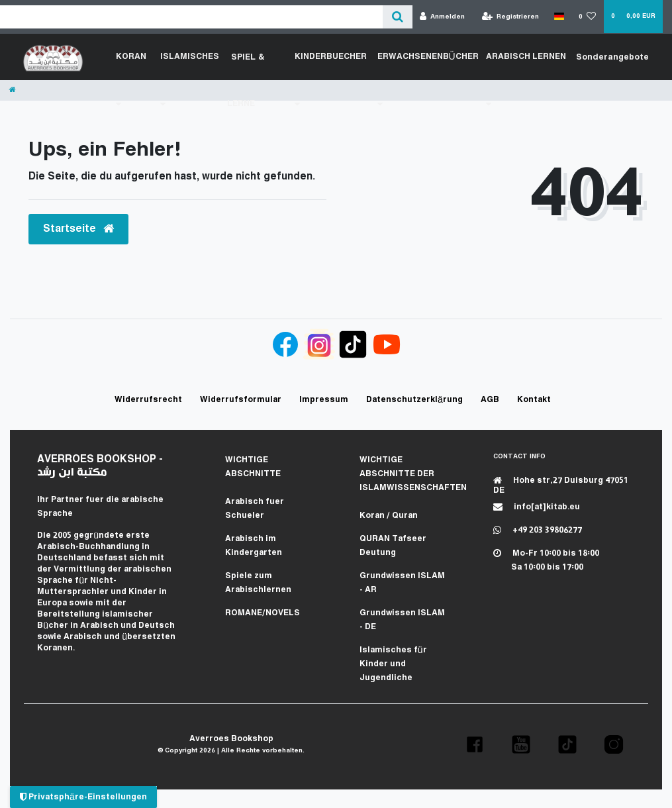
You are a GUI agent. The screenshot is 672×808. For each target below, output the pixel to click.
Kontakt (534, 400)
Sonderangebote (613, 57)
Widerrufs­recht (148, 400)
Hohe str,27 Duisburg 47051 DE (561, 485)
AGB (490, 400)
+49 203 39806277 (538, 530)
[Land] (558, 17)
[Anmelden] (443, 17)
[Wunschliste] (588, 17)
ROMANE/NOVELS (263, 613)
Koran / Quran (389, 516)
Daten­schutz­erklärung (414, 400)
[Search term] (191, 17)
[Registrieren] (511, 17)
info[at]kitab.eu (537, 507)
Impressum (324, 400)
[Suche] (398, 17)
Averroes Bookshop (231, 739)
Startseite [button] (78, 229)
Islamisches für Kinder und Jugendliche (393, 664)
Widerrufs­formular (241, 400)
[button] (475, 744)
